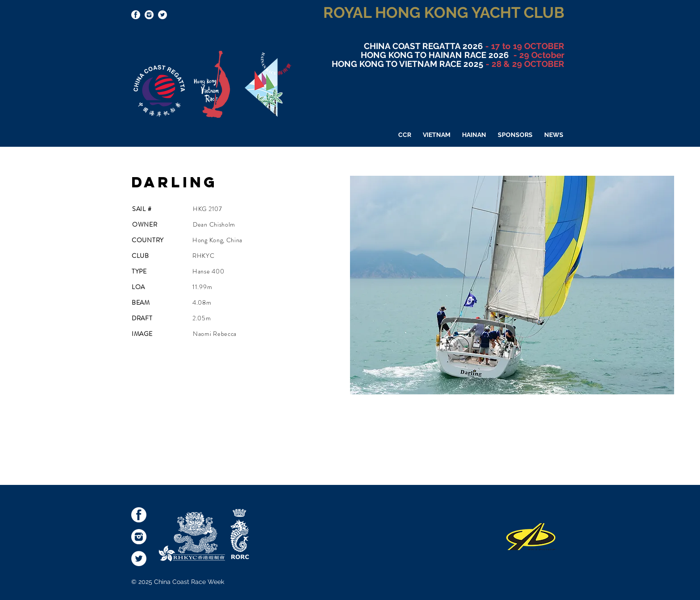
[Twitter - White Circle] (162, 15)
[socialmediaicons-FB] (136, 15)
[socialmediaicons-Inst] (149, 15)
